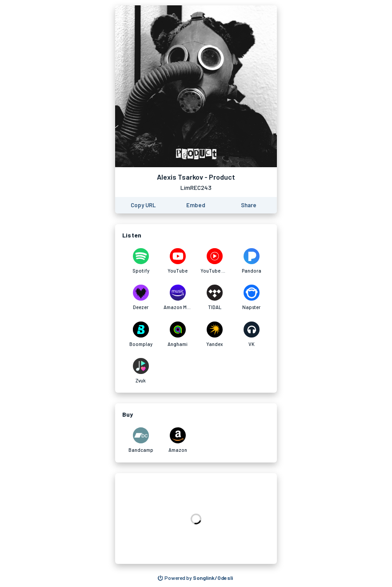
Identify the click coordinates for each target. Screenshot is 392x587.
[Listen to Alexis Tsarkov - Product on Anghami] (178, 334)
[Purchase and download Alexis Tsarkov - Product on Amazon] (178, 440)
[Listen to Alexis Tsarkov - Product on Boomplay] (141, 334)
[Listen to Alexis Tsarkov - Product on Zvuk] (141, 371)
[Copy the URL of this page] (143, 205)
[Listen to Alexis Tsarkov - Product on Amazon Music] (178, 298)
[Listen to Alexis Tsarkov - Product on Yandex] (214, 334)
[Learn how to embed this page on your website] (196, 205)
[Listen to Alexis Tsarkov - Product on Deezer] (141, 298)
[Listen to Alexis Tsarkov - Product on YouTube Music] (214, 261)
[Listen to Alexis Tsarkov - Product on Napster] (251, 298)
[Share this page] (249, 205)
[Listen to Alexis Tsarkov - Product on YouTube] (178, 261)
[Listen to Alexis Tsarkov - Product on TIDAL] (214, 298)
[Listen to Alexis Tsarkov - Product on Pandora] (251, 261)
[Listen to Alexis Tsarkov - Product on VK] (251, 334)
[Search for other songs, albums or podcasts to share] (196, 578)
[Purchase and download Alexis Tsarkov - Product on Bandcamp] (141, 440)
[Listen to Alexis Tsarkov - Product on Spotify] (141, 261)
